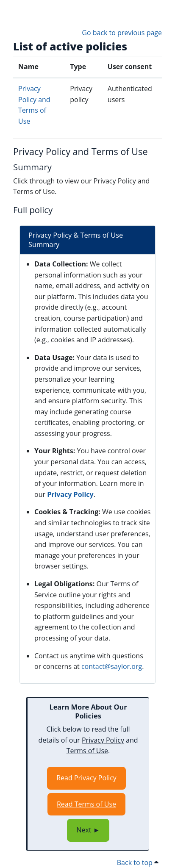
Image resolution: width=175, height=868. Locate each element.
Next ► (88, 830)
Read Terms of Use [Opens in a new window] (86, 804)
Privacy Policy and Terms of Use (81, 151)
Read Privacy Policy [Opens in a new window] (86, 778)
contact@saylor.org (112, 666)
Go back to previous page (122, 33)
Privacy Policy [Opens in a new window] (70, 494)
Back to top (138, 862)
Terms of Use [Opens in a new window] (87, 751)
